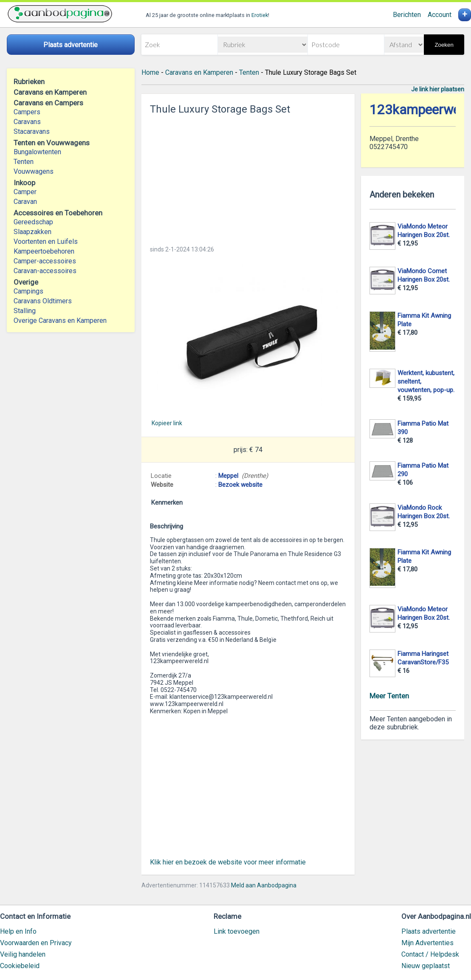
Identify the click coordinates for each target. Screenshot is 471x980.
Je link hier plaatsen (438, 89)
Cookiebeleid (20, 966)
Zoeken (444, 45)
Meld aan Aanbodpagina (264, 885)
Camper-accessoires (45, 261)
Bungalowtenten (37, 152)
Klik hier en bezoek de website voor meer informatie (228, 862)
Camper (25, 192)
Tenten (24, 162)
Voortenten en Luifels (46, 241)
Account (440, 15)
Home (150, 72)
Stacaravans (32, 131)
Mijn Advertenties (427, 943)
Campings (28, 291)
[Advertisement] (248, 178)
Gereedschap (33, 222)
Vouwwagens (34, 171)
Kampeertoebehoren (44, 251)
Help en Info (18, 931)
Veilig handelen (23, 954)
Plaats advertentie (429, 931)
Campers (27, 112)
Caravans (27, 122)
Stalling (25, 311)
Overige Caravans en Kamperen (60, 321)
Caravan (25, 202)
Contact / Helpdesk (430, 954)
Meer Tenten (389, 696)
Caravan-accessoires (45, 271)
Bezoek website (240, 485)
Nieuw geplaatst (426, 966)
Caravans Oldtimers (43, 301)
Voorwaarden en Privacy (36, 943)
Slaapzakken (32, 232)
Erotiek (260, 15)
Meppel (228, 476)
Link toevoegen (237, 931)
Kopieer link (167, 423)
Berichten (407, 15)
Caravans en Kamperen (199, 72)
